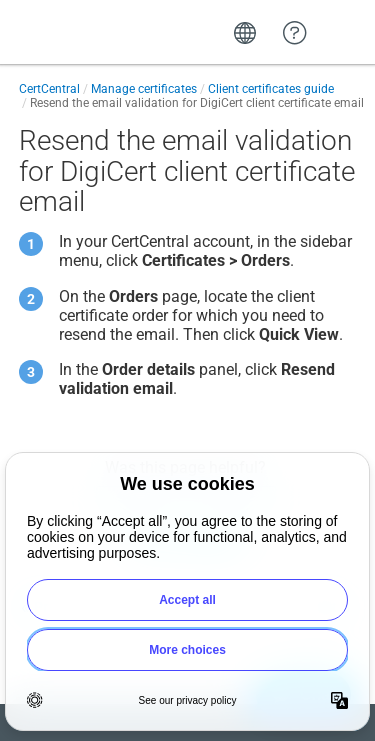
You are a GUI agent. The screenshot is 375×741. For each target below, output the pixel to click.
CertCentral (49, 89)
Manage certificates (144, 89)
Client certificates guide (271, 89)
